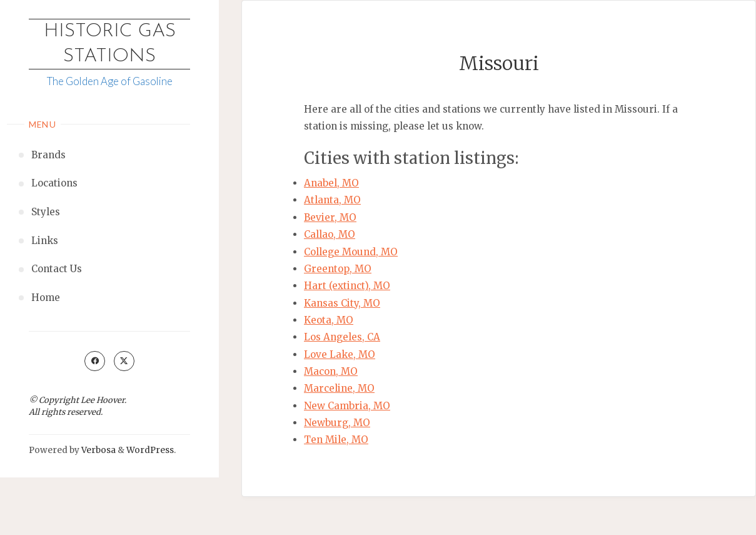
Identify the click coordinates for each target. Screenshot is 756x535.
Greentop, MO (338, 269)
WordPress (150, 450)
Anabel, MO (331, 183)
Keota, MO (329, 320)
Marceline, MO (339, 388)
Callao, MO (330, 234)
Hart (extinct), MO (347, 286)
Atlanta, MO (332, 200)
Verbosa (98, 450)
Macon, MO (331, 371)
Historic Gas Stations (110, 44)
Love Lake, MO (340, 354)
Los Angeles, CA (342, 337)
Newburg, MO (337, 423)
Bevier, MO (330, 217)
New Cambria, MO (347, 406)
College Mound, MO (351, 252)
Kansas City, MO (342, 303)
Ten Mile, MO (336, 440)
